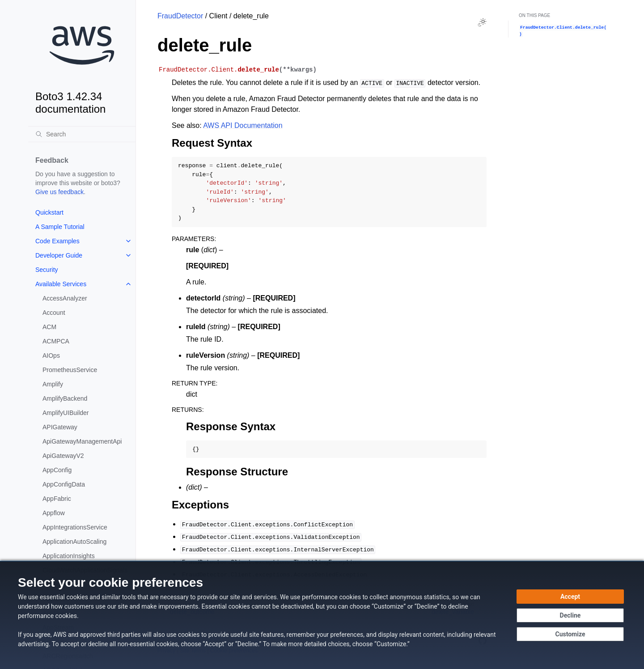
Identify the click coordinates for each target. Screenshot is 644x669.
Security (47, 270)
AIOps (51, 356)
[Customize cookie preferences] (570, 634)
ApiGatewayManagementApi (82, 441)
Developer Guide (59, 255)
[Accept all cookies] (570, 597)
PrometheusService (70, 370)
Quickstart (49, 212)
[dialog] (322, 615)
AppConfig (57, 470)
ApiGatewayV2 (63, 456)
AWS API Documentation (243, 125)
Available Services (61, 284)
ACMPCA (56, 341)
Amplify (53, 384)
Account (54, 313)
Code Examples (57, 241)
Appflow (54, 513)
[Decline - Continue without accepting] (570, 615)
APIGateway (60, 427)
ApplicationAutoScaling (74, 542)
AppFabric (57, 499)
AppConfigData (64, 484)
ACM (49, 327)
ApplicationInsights (69, 556)
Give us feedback (59, 192)
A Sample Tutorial (60, 227)
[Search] (82, 134)
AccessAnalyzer (65, 298)
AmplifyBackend (65, 398)
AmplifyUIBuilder (66, 413)
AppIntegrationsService (75, 527)
